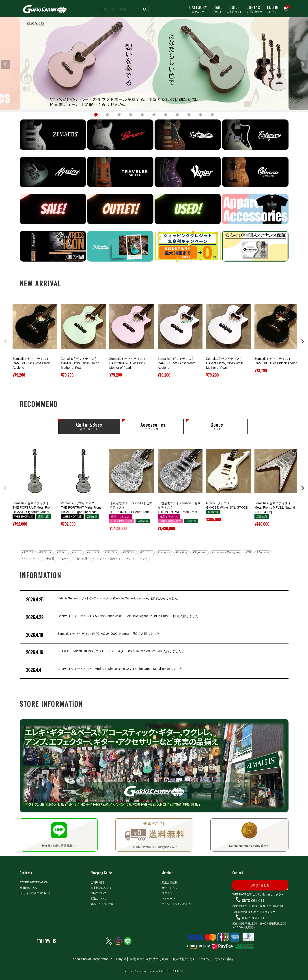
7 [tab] (166, 115)
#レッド (77, 552)
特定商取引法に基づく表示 (149, 959)
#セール (65, 558)
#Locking (181, 552)
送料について (99, 893)
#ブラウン (129, 552)
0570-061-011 (253, 900)
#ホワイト (28, 552)
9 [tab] (189, 115)
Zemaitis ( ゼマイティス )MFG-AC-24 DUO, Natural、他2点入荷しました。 (94, 635)
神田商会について (30, 888)
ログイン (273, 9)
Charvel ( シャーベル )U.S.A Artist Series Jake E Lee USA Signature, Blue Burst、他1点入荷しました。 (113, 617)
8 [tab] (177, 115)
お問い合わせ (254, 9)
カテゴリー (198, 9)
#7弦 (249, 552)
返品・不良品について (104, 904)
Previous (5, 64)
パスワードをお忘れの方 (176, 904)
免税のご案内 (224, 959)
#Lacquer (164, 552)
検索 (145, 9)
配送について (99, 899)
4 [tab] (131, 115)
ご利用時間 (97, 882)
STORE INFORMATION (34, 882)
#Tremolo (263, 552)
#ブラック (46, 552)
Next (303, 64)
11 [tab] (212, 115)
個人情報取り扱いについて (191, 959)
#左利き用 (81, 558)
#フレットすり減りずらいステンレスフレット (120, 558)
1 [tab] (96, 115)
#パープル (111, 552)
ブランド (217, 9)
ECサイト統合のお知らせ (35, 893)
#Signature (199, 552)
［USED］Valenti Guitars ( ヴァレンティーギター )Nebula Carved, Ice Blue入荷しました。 (105, 652)
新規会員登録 (170, 882)
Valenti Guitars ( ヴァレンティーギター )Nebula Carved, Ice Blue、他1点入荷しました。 (103, 599)
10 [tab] (201, 115)
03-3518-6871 (253, 918)
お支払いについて (101, 888)
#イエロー (146, 552)
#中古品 (50, 558)
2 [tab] (108, 115)
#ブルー (62, 552)
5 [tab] (142, 115)
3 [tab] (119, 115)
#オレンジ (93, 552)
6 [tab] (154, 115)
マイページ (168, 899)
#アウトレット (31, 558)
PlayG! (121, 959)
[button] (5, 341)
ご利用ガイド (235, 9)
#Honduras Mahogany (226, 552)
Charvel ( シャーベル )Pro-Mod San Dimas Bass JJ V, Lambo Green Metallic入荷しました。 (106, 670)
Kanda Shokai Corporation (90, 959)
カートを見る (170, 888)
